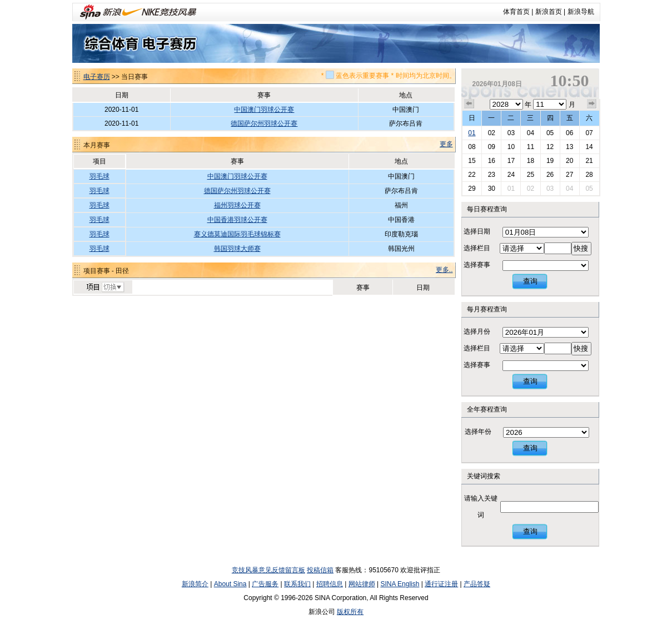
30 (492, 189)
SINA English (400, 584)
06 (569, 133)
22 (472, 175)
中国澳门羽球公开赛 (264, 110)
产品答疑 (477, 584)
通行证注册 (441, 584)
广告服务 (265, 584)
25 (531, 175)
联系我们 (297, 584)
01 (472, 133)
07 (589, 133)
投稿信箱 (320, 570)
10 (511, 147)
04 (531, 133)
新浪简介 (195, 584)
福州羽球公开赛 (237, 205)
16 (492, 161)
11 (531, 147)
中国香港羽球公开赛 (237, 220)
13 (569, 147)
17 (511, 161)
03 (511, 133)
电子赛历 (97, 77)
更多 (446, 144)
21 (589, 161)
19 (550, 161)
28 (589, 175)
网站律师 (362, 584)
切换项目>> (105, 288)
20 (569, 161)
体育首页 (516, 12)
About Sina (230, 584)
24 (511, 175)
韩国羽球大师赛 (237, 249)
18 (531, 161)
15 (472, 161)
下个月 (592, 104)
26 (550, 175)
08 (472, 147)
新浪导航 (581, 12)
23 (492, 175)
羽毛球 (99, 176)
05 (550, 133)
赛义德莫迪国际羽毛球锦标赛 (237, 234)
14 (589, 147)
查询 (530, 281)
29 (472, 189)
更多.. (444, 270)
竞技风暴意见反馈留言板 (268, 570)
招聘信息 (330, 584)
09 (492, 147)
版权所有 (350, 612)
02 (492, 133)
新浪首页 (549, 12)
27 (569, 175)
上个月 (469, 104)
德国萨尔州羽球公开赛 (264, 123)
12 (550, 147)
